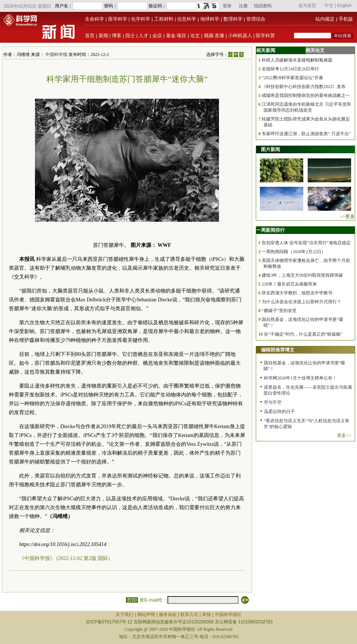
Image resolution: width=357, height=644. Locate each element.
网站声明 (146, 615)
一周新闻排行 (271, 230)
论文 (195, 36)
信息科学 (187, 19)
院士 (130, 36)
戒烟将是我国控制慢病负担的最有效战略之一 (306, 95)
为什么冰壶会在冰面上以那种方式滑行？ (301, 302)
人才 (144, 36)
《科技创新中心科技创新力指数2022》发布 (304, 87)
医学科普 (265, 36)
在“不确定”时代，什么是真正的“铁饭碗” (303, 334)
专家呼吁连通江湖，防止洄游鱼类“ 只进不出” (306, 134)
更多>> (344, 435)
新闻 (103, 36)
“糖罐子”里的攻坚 (279, 311)
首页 (90, 36)
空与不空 (273, 402)
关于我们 (124, 615)
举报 (206, 615)
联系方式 (189, 615)
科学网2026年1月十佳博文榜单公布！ (300, 378)
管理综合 (256, 19)
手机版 (346, 19)
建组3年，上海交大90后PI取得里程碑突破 (302, 275)
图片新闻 (271, 149)
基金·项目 (176, 36)
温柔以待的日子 (279, 412)
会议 (157, 36)
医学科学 (118, 19)
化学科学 (141, 19)
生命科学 (95, 19)
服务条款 (168, 615)
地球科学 (210, 19)
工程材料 (164, 19)
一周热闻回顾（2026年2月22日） (294, 252)
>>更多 (347, 216)
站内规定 (325, 19)
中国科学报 (56, 55)
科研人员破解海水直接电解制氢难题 (297, 60)
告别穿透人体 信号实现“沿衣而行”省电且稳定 (306, 243)
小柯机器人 (240, 36)
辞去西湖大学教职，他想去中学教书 (297, 293)
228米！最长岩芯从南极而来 (289, 284)
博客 (117, 36)
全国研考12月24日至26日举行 (290, 69)
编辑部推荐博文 (278, 350)
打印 (132, 600)
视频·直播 (214, 36)
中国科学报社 (228, 615)
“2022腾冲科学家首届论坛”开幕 (292, 78)
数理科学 (233, 19)
